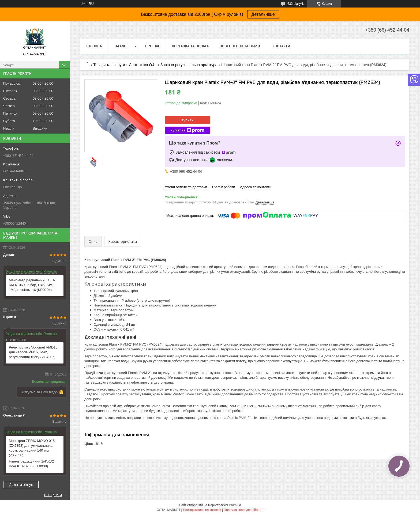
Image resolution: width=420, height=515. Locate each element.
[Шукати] (64, 65)
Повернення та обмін (241, 46)
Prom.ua (235, 505)
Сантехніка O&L (143, 65)
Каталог (121, 46)
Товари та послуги (109, 65)
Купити (187, 120)
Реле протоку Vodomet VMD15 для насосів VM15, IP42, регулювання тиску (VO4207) (33, 352)
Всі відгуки (53, 495)
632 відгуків (296, 4)
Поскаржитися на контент (202, 510)
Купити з (187, 130)
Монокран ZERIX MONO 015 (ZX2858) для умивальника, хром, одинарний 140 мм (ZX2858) (32, 448)
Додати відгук (21, 484)
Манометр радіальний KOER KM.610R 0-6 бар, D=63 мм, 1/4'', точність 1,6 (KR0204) (32, 285)
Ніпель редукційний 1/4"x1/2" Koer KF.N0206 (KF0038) (32, 464)
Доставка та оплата (190, 46)
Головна (94, 46)
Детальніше (263, 14)
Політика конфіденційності (243, 510)
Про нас (153, 46)
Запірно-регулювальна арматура (189, 65)
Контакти (281, 46)
